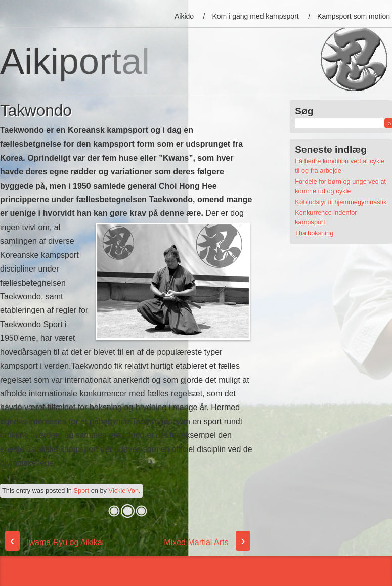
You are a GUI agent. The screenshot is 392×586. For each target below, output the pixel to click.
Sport (82, 491)
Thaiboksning (314, 233)
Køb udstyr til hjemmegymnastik (341, 202)
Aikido (184, 16)
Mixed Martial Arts (207, 542)
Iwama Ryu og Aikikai (54, 542)
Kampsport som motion (354, 16)
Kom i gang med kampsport (256, 16)
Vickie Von (124, 491)
